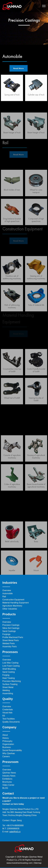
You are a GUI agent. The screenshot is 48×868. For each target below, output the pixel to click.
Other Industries (10, 609)
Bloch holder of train (12, 202)
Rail (4, 597)
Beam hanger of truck (36, 145)
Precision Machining (12, 681)
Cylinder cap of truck (36, 97)
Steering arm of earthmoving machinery (36, 290)
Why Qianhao (9, 753)
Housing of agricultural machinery (36, 469)
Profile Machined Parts (13, 637)
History (6, 738)
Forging (6, 675)
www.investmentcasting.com (19, 863)
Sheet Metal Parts (11, 640)
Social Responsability (12, 750)
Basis (36, 554)
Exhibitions (7, 779)
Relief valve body (12, 554)
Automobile (8, 593)
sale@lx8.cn (15, 832)
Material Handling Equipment (16, 603)
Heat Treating (9, 678)
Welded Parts (9, 643)
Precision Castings (11, 625)
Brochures (7, 782)
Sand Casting (9, 672)
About (5, 735)
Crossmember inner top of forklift (12, 383)
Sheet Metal (8, 687)
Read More (18, 68)
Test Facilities (9, 719)
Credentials (8, 710)
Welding (6, 690)
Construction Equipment (13, 600)
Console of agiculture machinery (12, 469)
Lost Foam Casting (11, 666)
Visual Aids (7, 713)
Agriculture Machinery (12, 606)
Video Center (8, 785)
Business (7, 747)
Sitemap (37, 863)
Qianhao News (9, 773)
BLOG (5, 788)
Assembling (8, 693)
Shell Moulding (9, 669)
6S (4, 716)
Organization (8, 744)
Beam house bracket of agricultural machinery (36, 498)
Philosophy (7, 741)
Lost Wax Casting (10, 663)
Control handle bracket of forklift (36, 383)
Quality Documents (11, 722)
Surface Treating (10, 684)
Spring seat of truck (12, 97)
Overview (7, 590)
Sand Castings (9, 631)
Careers (6, 756)
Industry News (9, 776)
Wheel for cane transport (36, 203)
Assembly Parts (10, 647)
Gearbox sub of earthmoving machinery (12, 290)
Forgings (6, 634)
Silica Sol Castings (11, 628)
